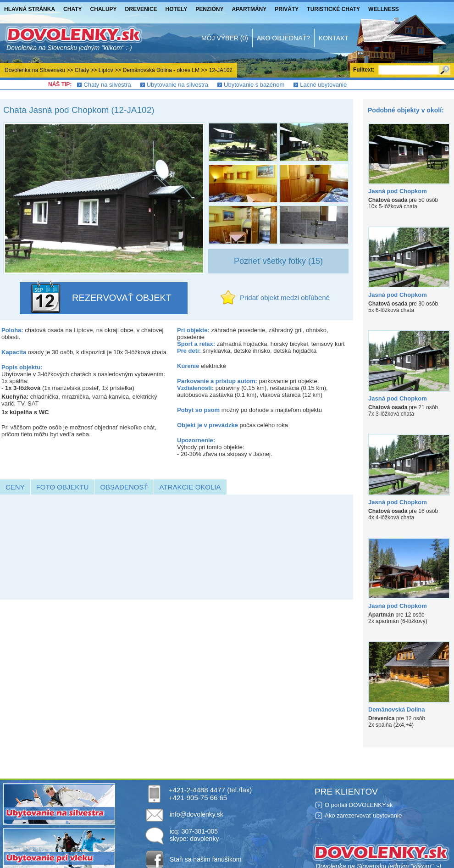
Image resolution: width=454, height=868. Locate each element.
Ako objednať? (283, 38)
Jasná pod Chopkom (398, 191)
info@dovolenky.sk (197, 814)
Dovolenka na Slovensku (35, 70)
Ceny (15, 487)
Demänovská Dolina (397, 709)
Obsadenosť (124, 487)
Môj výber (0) (225, 38)
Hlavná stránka (30, 9)
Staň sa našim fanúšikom (205, 859)
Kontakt (334, 38)
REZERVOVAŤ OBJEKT (122, 298)
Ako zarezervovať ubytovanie (363, 815)
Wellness (384, 9)
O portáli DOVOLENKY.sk (359, 805)
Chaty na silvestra (107, 85)
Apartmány (249, 9)
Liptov (106, 70)
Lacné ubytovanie (323, 85)
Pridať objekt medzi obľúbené (285, 298)
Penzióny (209, 9)
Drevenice (141, 9)
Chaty (72, 9)
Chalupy (104, 9)
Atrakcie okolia (190, 487)
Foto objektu (63, 487)
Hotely (177, 9)
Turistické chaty (333, 9)
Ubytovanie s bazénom (254, 85)
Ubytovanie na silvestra (177, 85)
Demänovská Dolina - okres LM (161, 70)
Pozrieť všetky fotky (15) (278, 261)
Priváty (287, 9)
